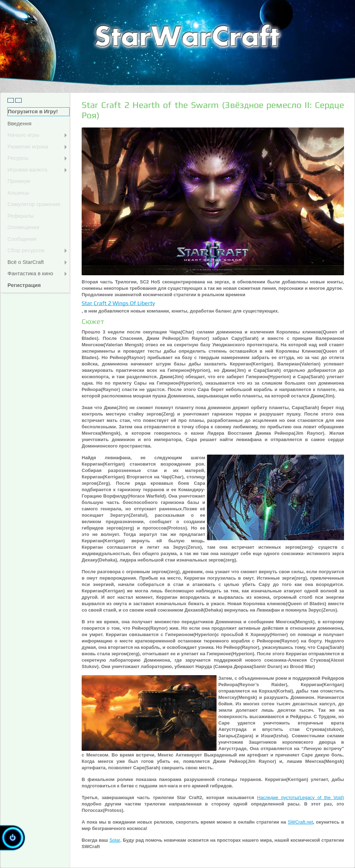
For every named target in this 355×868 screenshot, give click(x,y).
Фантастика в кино (37, 273)
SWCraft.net (301, 822)
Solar (115, 840)
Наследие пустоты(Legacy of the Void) (301, 798)
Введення (20, 123)
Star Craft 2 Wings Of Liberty (118, 303)
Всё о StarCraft (37, 262)
